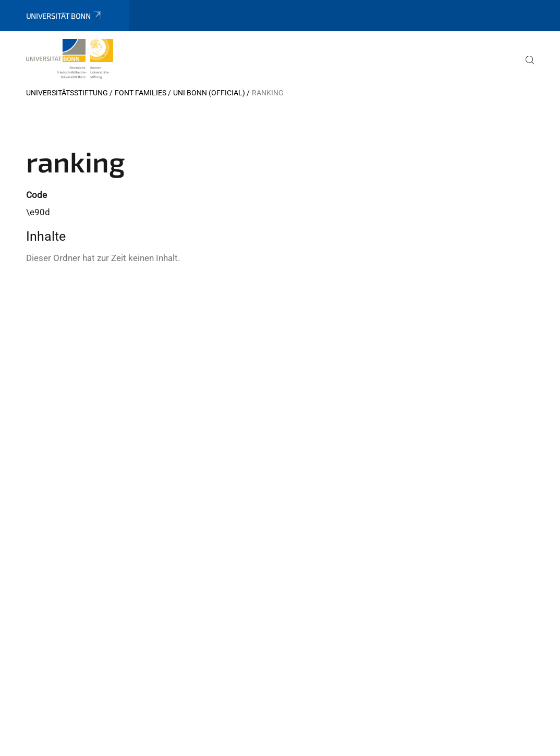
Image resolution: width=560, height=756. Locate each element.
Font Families (141, 93)
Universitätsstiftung (67, 93)
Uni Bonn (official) (209, 93)
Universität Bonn (64, 16)
